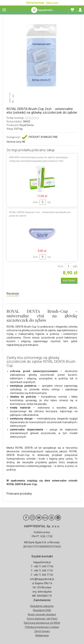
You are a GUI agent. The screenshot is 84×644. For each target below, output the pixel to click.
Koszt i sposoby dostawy (42, 614)
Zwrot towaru (42, 631)
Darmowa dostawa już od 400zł (42, 623)
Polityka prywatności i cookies (42, 627)
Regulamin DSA (42, 610)
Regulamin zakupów (42, 606)
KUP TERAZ (69, 281)
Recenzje (13, 293)
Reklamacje (42, 635)
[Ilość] (69, 266)
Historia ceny (15, 142)
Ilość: (61, 266)
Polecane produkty (19, 494)
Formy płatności (36, 619)
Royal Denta (27, 125)
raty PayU (52, 619)
